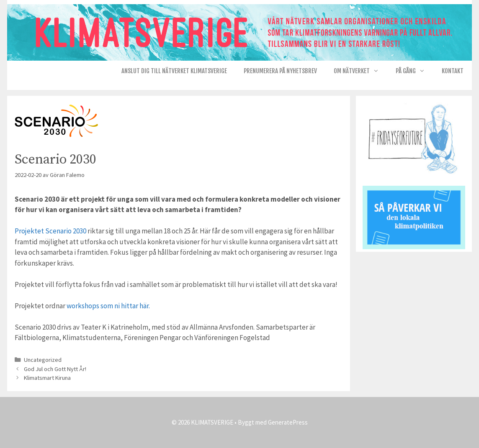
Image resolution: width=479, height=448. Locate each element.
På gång (415, 71)
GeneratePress (288, 422)
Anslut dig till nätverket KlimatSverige (174, 71)
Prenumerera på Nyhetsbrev (280, 71)
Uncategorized (43, 360)
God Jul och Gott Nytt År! (55, 369)
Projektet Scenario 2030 (50, 231)
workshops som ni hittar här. (108, 306)
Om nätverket (361, 71)
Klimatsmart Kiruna (47, 378)
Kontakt (453, 71)
